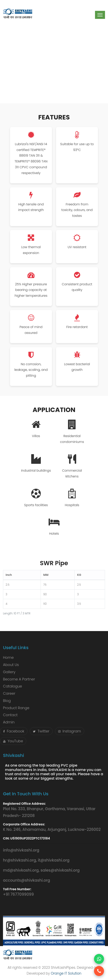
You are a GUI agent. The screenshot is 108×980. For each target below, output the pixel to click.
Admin (9, 722)
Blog (7, 701)
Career (9, 693)
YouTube (13, 741)
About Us (11, 665)
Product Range (16, 708)
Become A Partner (19, 679)
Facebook (14, 731)
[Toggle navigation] (100, 15)
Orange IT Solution (66, 973)
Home (8, 657)
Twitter (41, 731)
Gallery (9, 672)
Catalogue (12, 686)
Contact (10, 715)
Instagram (70, 731)
